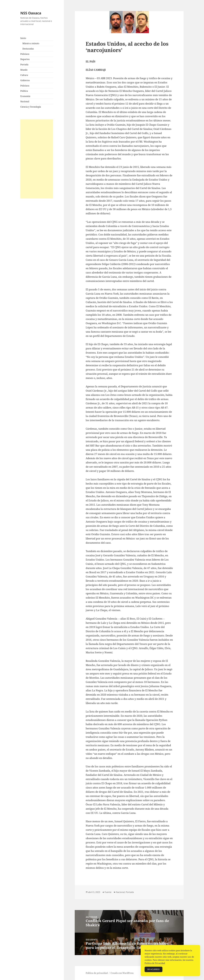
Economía (25, 96)
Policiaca (25, 54)
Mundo (24, 70)
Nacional (25, 101)
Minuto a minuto (31, 43)
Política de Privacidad (155, 964)
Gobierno (25, 80)
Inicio (23, 38)
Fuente (108, 892)
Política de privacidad (97, 973)
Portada (24, 65)
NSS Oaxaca (31, 13)
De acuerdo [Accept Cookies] (153, 970)
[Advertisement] (37, 159)
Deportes (25, 59)
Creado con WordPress (122, 973)
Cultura (24, 75)
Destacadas (28, 49)
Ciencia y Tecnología (31, 107)
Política (24, 91)
